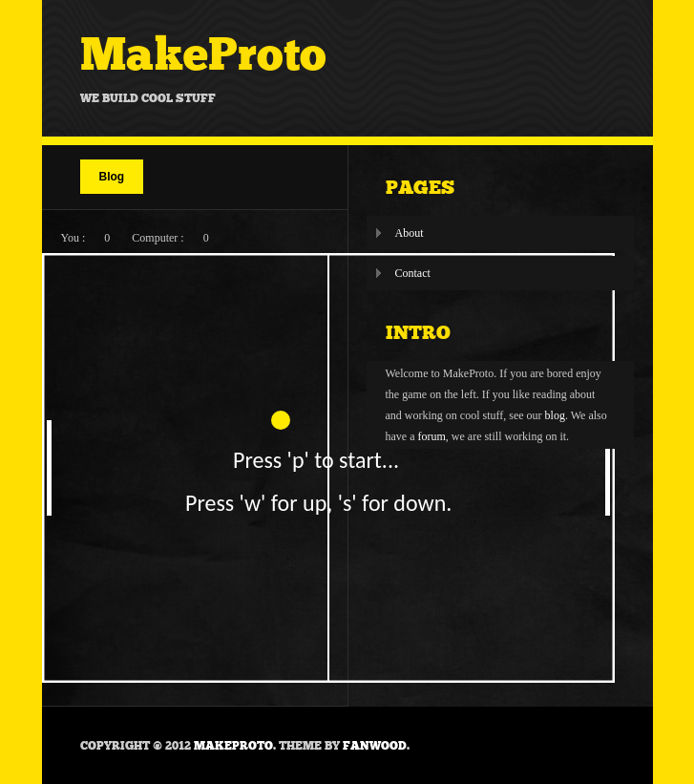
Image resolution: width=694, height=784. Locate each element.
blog (555, 415)
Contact (413, 273)
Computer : (158, 238)
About (410, 233)
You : (74, 238)
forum (431, 436)
